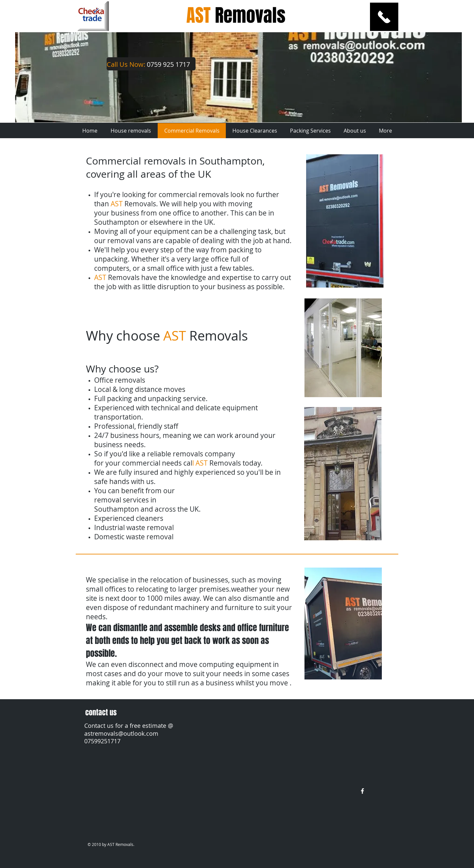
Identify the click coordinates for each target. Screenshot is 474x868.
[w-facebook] (362, 791)
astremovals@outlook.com (121, 733)
